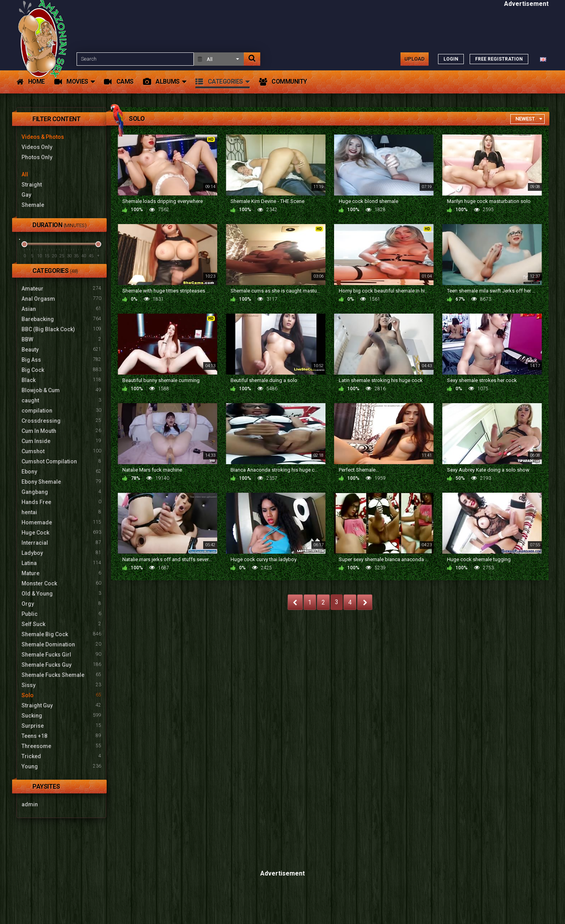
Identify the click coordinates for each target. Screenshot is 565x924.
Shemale (33, 205)
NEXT (365, 602)
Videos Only (37, 147)
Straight (32, 185)
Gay (26, 195)
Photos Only (37, 157)
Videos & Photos (43, 137)
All (25, 174)
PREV (295, 602)
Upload (415, 59)
